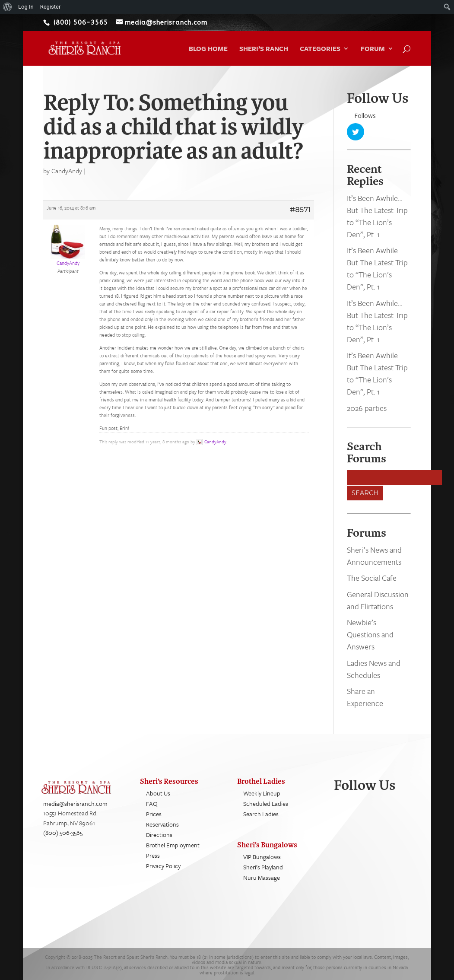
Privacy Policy (163, 866)
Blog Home (208, 49)
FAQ (152, 803)
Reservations (162, 824)
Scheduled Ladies (266, 803)
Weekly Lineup (262, 793)
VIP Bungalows (262, 857)
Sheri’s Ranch (264, 49)
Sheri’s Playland (263, 867)
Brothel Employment (173, 845)
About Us (158, 793)
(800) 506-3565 (63, 833)
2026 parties (367, 408)
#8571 (300, 210)
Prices (154, 814)
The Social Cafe (372, 578)
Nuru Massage (262, 877)
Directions (159, 835)
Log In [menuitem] (26, 7)
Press (153, 855)
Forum (373, 49)
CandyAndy (67, 171)
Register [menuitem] (51, 7)
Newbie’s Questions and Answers (370, 634)
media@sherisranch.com (75, 803)
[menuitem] (8, 7)
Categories (320, 49)
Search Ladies (261, 814)
